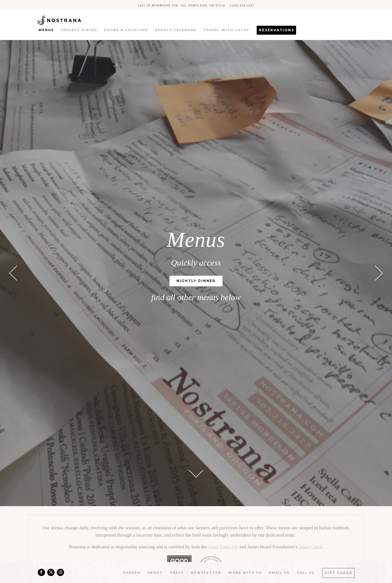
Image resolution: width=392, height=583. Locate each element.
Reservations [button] (277, 30)
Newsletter (206, 573)
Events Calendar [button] (176, 30)
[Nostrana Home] (67, 20)
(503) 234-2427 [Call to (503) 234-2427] (242, 5)
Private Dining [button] (79, 30)
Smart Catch (310, 547)
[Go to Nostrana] (181, 5)
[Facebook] (41, 572)
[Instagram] (60, 572)
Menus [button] (46, 30)
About (155, 573)
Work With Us (245, 573)
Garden (132, 573)
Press (177, 573)
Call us (306, 573)
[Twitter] (51, 572)
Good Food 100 (223, 547)
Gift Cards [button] (338, 573)
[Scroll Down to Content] (196, 474)
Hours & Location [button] (126, 30)
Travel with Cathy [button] (226, 30)
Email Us (279, 573)
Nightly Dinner (196, 281)
